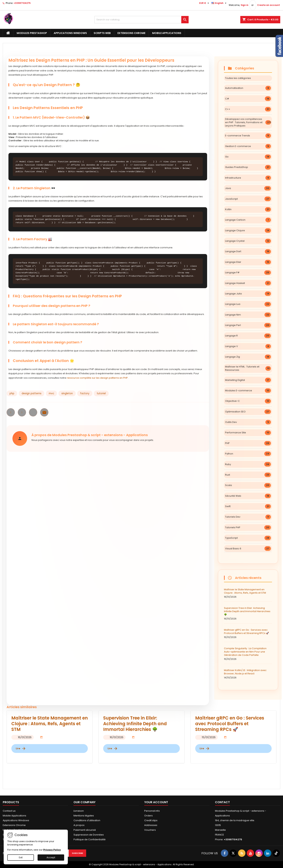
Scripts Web (102, 33)
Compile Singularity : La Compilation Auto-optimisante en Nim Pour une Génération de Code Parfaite (248, 654)
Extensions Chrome (131, 33)
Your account (156, 802)
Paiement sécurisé (85, 830)
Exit (21, 857)
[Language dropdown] (219, 3)
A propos (79, 825)
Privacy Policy (52, 850)
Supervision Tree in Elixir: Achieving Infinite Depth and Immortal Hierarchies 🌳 (248, 613)
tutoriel (101, 393)
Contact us (9, 811)
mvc (51, 393)
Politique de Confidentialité (90, 839)
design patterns (32, 393)
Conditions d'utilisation (87, 820)
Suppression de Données (89, 835)
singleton (67, 393)
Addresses (151, 825)
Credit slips (151, 820)
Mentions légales (84, 816)
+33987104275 (22, 3)
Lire (21, 749)
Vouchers (150, 830)
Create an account (269, 5)
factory (85, 393)
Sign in (245, 5)
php (12, 393)
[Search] (142, 20)
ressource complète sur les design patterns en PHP (97, 378)
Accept (51, 857)
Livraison (79, 811)
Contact (222, 802)
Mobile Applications (167, 33)
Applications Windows (70, 33)
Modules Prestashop (32, 33)
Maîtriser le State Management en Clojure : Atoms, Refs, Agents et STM (248, 593)
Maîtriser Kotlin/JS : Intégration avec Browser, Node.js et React (248, 674)
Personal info (152, 811)
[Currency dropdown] (205, 3)
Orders (148, 816)
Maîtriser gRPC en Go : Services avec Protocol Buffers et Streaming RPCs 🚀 (248, 634)
